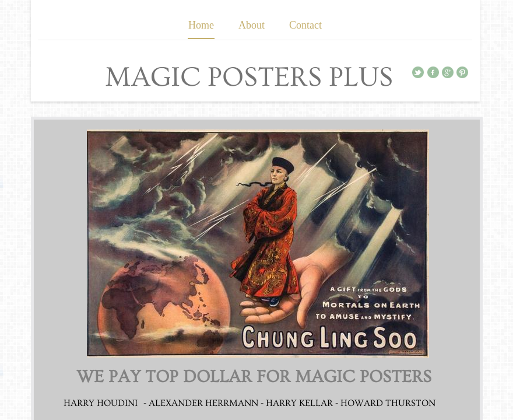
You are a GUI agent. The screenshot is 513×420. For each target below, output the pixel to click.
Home (201, 25)
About (252, 25)
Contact (305, 25)
